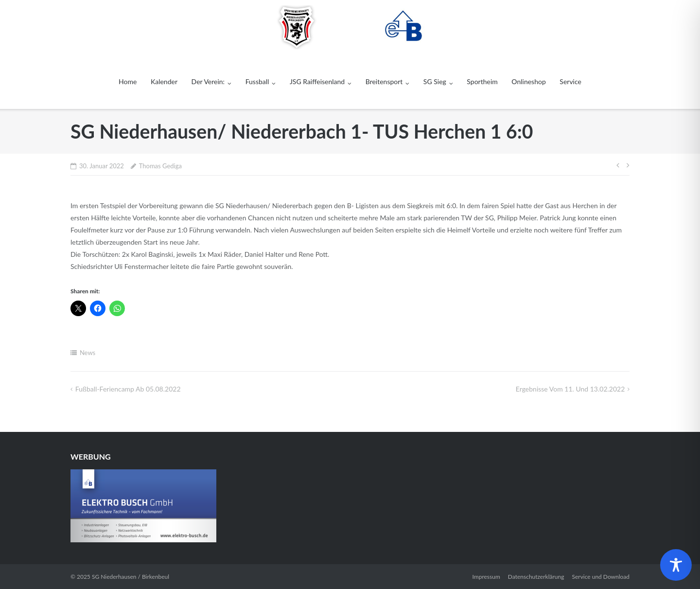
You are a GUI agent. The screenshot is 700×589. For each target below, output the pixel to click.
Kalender (164, 81)
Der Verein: (208, 81)
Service (570, 81)
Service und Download (601, 577)
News (87, 353)
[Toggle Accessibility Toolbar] (676, 565)
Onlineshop (528, 81)
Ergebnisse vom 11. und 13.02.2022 (570, 389)
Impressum (486, 577)
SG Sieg (435, 81)
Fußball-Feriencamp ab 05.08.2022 (128, 389)
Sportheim (482, 81)
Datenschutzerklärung (536, 577)
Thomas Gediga (160, 166)
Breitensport (384, 81)
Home (128, 81)
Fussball (257, 81)
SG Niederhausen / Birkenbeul (131, 577)
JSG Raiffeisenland (317, 81)
